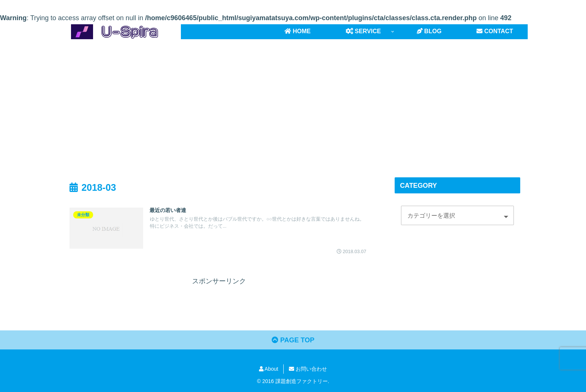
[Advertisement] (293, 100)
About (269, 369)
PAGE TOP (293, 340)
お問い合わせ (308, 369)
